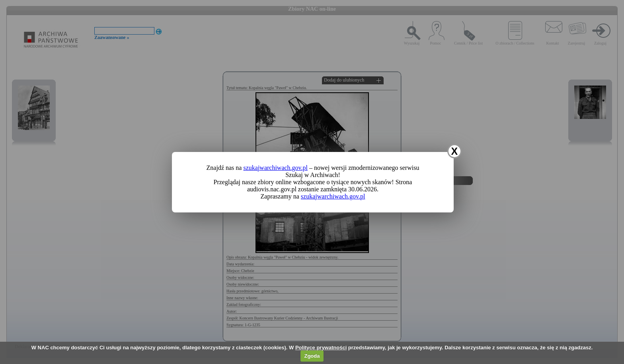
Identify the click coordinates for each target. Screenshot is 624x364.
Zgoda (312, 356)
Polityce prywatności (321, 347)
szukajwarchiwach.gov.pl (275, 168)
